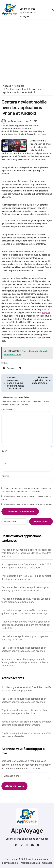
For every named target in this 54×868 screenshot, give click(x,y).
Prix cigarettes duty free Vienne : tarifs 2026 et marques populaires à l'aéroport (26, 566)
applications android (26, 126)
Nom (4, 451)
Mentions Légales (31, 863)
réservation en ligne (36, 134)
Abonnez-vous (14, 786)
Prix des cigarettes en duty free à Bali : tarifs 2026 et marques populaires (26, 689)
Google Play (36, 131)
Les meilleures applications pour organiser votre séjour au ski (25, 638)
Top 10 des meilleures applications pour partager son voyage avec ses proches (24, 649)
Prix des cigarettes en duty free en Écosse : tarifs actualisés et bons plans (26, 600)
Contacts (47, 863)
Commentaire (8, 410)
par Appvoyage (12, 121)
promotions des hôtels (13, 134)
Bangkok (46, 313)
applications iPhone (11, 128)
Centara (27, 128)
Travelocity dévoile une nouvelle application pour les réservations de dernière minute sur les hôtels (26, 625)
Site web (5, 476)
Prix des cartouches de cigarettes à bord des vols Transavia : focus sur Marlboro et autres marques (26, 553)
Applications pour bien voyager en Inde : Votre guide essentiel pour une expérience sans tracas (25, 662)
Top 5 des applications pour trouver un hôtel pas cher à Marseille (26, 735)
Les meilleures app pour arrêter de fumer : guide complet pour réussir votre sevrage (25, 612)
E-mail (5, 463)
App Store (9, 126)
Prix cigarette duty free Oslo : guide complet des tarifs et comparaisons (26, 577)
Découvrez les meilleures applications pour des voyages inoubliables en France (25, 589)
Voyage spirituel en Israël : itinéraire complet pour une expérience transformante (26, 723)
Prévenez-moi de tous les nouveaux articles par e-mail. (28, 504)
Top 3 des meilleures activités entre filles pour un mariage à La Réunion (24, 712)
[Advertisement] (27, 48)
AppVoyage (27, 831)
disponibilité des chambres (15, 131)
